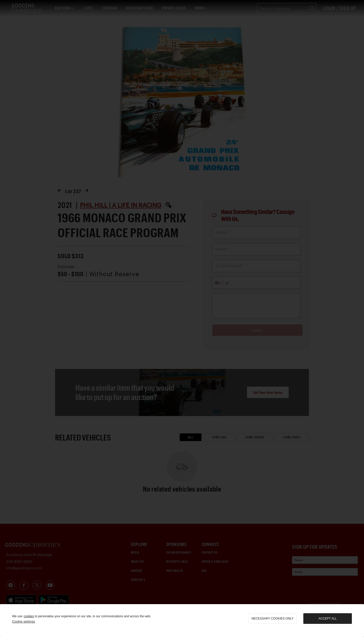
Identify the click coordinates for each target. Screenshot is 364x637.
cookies (29, 616)
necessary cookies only (273, 619)
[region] (182, 621)
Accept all (328, 619)
